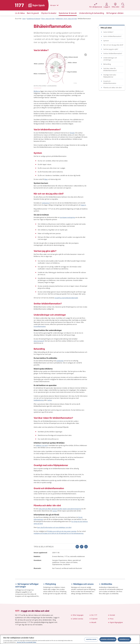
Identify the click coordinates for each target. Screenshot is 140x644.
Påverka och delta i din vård (112, 88)
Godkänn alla (124, 639)
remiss (55, 511)
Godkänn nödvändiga (108, 639)
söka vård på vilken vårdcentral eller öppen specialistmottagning (60, 509)
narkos (50, 400)
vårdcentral (46, 203)
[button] (86, 547)
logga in (83, 205)
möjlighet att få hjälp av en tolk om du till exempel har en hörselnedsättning (59, 533)
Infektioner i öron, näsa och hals (66, 19)
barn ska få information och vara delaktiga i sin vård (54, 527)
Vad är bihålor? (108, 32)
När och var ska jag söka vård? (113, 45)
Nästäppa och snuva (83, 584)
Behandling (107, 64)
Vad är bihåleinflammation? (112, 36)
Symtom (106, 41)
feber (46, 179)
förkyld (72, 133)
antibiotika (60, 361)
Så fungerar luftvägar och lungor (27, 585)
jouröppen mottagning (67, 217)
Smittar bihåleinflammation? (113, 53)
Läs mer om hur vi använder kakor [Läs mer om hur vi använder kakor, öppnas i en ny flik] (27, 642)
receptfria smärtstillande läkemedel (66, 298)
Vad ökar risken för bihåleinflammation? (110, 69)
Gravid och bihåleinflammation (110, 82)
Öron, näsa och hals (48, 19)
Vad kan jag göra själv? (111, 49)
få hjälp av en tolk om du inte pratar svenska (62, 531)
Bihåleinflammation (84, 19)
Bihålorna (37, 91)
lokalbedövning (39, 400)
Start (24, 19)
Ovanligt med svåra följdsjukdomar (110, 76)
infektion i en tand (42, 445)
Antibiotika (107, 584)
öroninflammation (40, 326)
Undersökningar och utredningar (110, 59)
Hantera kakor (91, 639)
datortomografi (39, 341)
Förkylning (51, 584)
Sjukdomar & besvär (34, 19)
